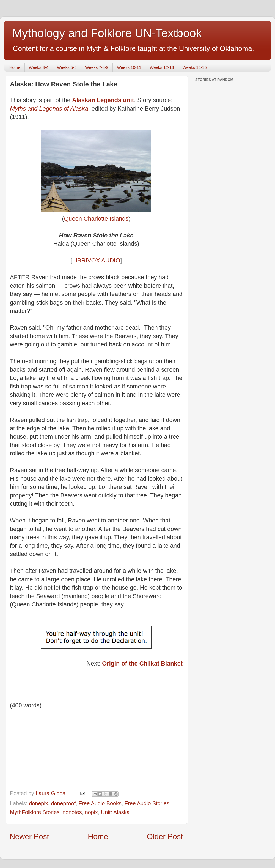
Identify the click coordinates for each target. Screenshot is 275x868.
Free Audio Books (100, 803)
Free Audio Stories (147, 803)
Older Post (165, 836)
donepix (38, 803)
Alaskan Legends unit (103, 100)
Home (15, 67)
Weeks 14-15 (195, 67)
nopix (91, 812)
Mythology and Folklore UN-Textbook (107, 33)
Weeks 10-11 (129, 67)
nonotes (72, 812)
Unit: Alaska (115, 812)
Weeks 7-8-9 (97, 67)
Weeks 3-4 (39, 67)
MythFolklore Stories (35, 812)
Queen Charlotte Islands (96, 219)
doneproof (63, 803)
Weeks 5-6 (67, 67)
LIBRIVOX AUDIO (96, 260)
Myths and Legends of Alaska (49, 109)
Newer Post (29, 836)
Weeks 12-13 (162, 67)
